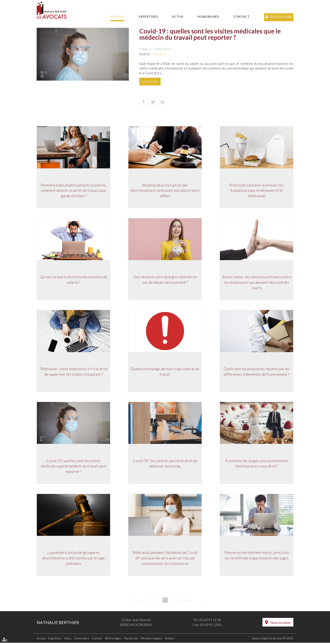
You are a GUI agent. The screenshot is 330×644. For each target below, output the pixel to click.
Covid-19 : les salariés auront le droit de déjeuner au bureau (165, 464)
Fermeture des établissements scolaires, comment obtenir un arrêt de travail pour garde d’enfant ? (73, 190)
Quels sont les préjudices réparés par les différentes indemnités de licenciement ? (257, 372)
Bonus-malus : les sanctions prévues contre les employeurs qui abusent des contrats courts (257, 283)
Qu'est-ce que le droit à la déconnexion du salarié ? (74, 280)
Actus (178, 17)
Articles (170, 639)
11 (185, 602)
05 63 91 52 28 (210, 621)
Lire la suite (150, 81)
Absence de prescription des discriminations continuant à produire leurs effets (165, 190)
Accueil (117, 17)
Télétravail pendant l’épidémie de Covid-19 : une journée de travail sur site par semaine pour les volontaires (165, 559)
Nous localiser (281, 624)
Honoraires (208, 17)
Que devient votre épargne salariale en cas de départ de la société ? (165, 280)
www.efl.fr (159, 54)
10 (178, 602)
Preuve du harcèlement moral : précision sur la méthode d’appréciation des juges (257, 556)
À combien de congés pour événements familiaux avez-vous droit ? (257, 464)
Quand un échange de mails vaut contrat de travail (165, 372)
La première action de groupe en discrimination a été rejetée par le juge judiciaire (73, 559)
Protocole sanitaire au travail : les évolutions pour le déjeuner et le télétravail (257, 190)
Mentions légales (152, 639)
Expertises (148, 17)
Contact (242, 17)
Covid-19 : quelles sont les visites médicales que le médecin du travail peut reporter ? (74, 467)
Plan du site (131, 639)
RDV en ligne (281, 17)
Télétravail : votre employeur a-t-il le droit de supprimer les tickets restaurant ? (74, 372)
